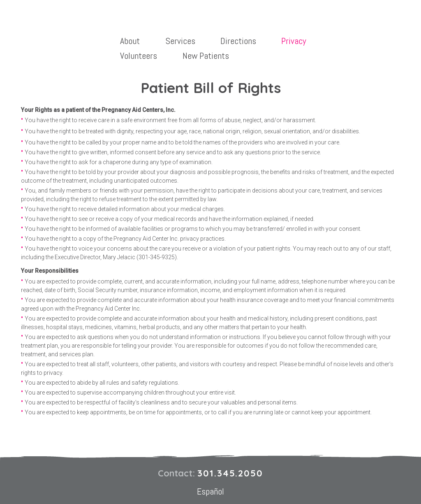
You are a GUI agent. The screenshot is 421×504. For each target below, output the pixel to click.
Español (210, 491)
